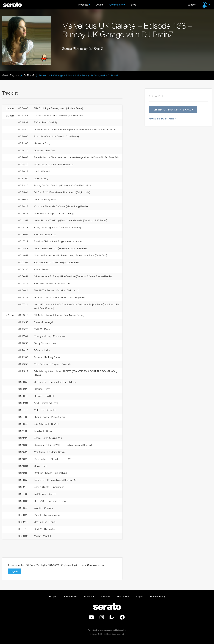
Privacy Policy (157, 600)
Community (116, 4)
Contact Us (71, 600)
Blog (134, 4)
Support (192, 4)
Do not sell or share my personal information (107, 634)
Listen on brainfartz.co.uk (174, 110)
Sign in (15, 575)
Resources (123, 600)
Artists (100, 4)
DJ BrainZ (29, 75)
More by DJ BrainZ (162, 119)
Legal (139, 600)
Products (83, 4)
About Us (89, 600)
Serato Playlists (11, 75)
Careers (106, 600)
